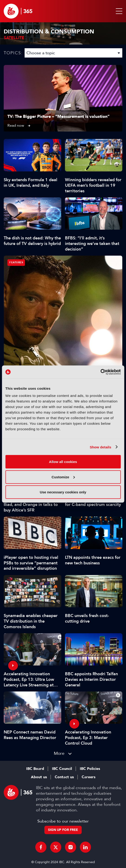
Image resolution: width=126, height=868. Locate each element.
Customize (63, 477)
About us (39, 777)
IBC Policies (90, 769)
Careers (89, 777)
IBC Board (35, 769)
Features (16, 262)
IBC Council (62, 769)
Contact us (64, 777)
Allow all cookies (63, 462)
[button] (118, 11)
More (59, 753)
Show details (101, 447)
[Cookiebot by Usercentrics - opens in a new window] (100, 372)
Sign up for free (63, 830)
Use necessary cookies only (63, 492)
